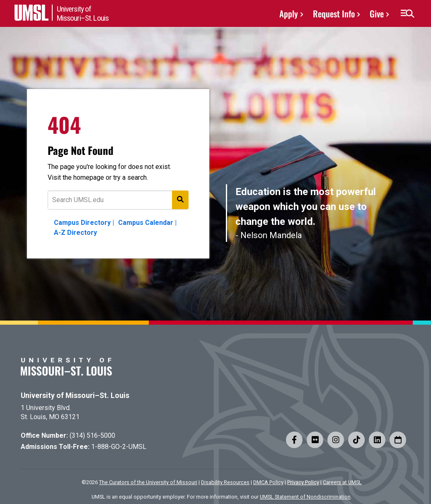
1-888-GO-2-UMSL (119, 447)
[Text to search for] (118, 200)
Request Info (334, 13)
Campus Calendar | (147, 223)
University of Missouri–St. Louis (75, 395)
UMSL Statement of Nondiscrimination (305, 497)
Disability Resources (225, 482)
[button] (407, 14)
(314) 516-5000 (92, 435)
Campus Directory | (84, 223)
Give (377, 13)
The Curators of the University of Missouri (148, 482)
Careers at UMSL (342, 482)
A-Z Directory (75, 233)
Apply (289, 13)
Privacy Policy (303, 482)
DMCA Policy (268, 482)
